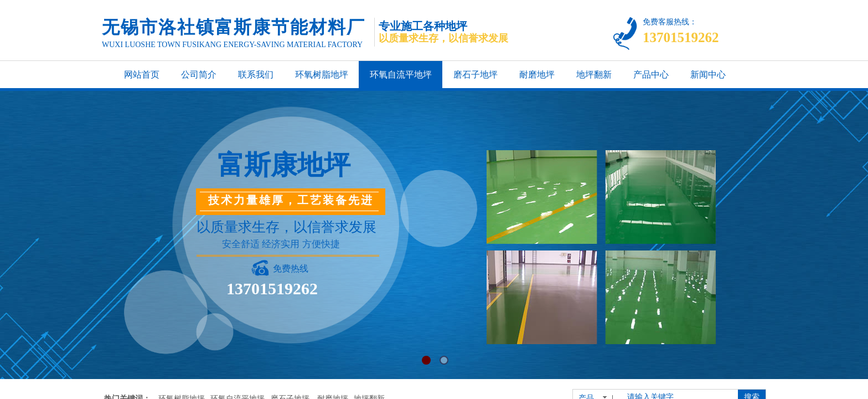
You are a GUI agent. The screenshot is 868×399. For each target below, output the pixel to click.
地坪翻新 (594, 75)
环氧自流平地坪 (401, 75)
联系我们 (256, 75)
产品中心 (651, 75)
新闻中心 (708, 75)
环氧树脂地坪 (322, 75)
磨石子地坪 (476, 75)
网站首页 (142, 75)
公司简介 (199, 75)
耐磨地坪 (537, 75)
